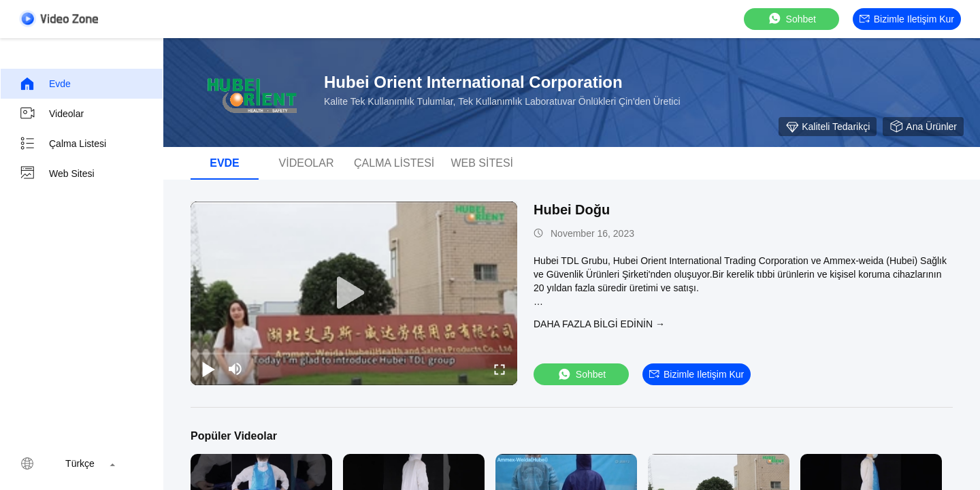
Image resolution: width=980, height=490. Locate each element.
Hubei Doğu (572, 210)
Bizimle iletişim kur (907, 19)
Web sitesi (57, 174)
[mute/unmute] (235, 369)
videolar (51, 114)
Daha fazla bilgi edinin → (599, 324)
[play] (354, 293)
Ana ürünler (923, 127)
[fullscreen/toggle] (500, 369)
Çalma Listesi (63, 144)
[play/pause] (208, 369)
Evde (45, 84)
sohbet (791, 19)
